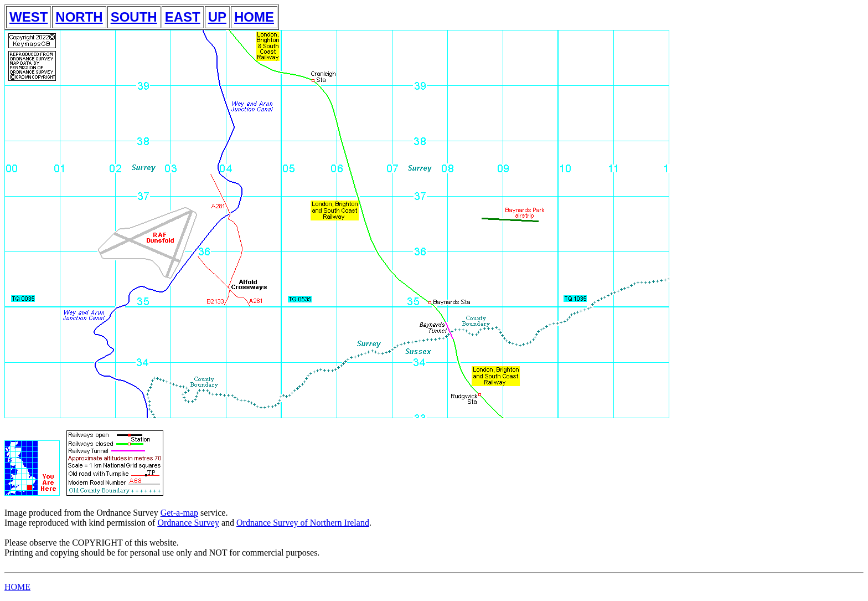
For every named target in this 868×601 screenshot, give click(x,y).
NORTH (79, 17)
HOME (254, 17)
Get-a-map (179, 513)
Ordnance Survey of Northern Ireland (303, 523)
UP (217, 17)
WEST (29, 17)
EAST (183, 17)
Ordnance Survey (188, 523)
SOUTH (134, 17)
